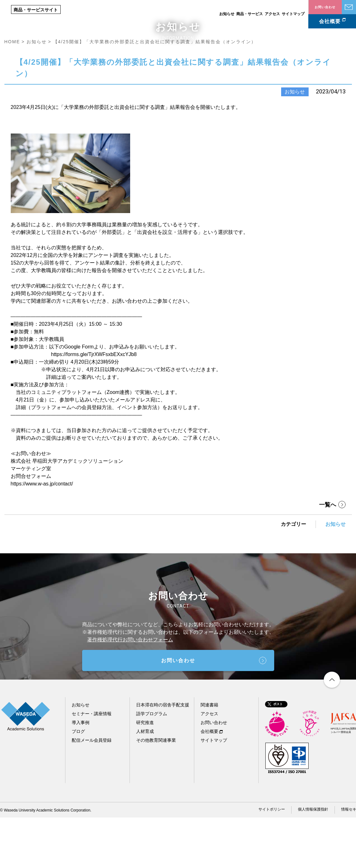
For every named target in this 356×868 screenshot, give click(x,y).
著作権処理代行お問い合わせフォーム (130, 690)
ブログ (78, 782)
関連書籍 (209, 755)
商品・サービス (250, 14)
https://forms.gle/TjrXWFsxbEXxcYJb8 (94, 405)
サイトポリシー (272, 860)
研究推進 (145, 773)
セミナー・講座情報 (92, 764)
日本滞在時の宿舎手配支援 (163, 755)
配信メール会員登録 (92, 791)
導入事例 (81, 773)
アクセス (272, 14)
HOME (12, 92)
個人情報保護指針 (313, 860)
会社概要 (330, 21)
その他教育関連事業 (156, 791)
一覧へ (328, 555)
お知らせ (227, 14)
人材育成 (145, 782)
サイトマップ (293, 14)
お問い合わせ (349, 7)
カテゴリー (293, 575)
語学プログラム (152, 764)
